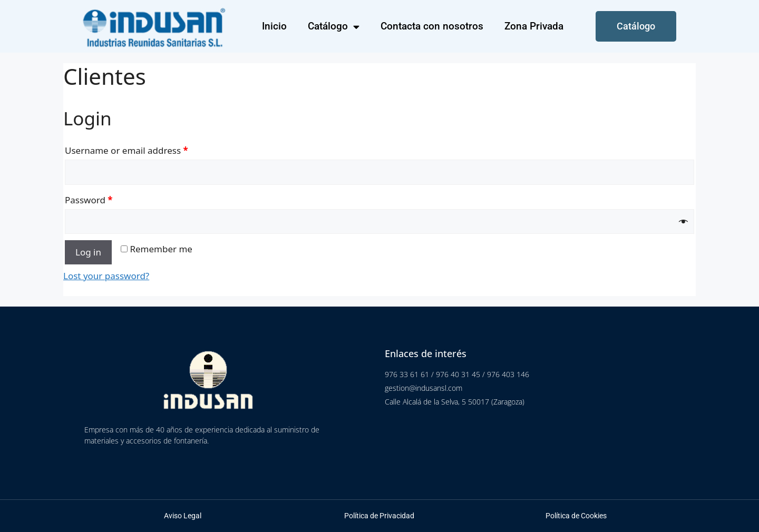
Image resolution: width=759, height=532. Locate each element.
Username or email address (126, 150)
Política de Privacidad (379, 516)
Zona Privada (534, 26)
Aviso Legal (183, 516)
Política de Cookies (576, 516)
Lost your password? (106, 276)
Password (89, 200)
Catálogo (334, 27)
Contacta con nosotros (432, 26)
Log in (88, 252)
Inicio (274, 26)
